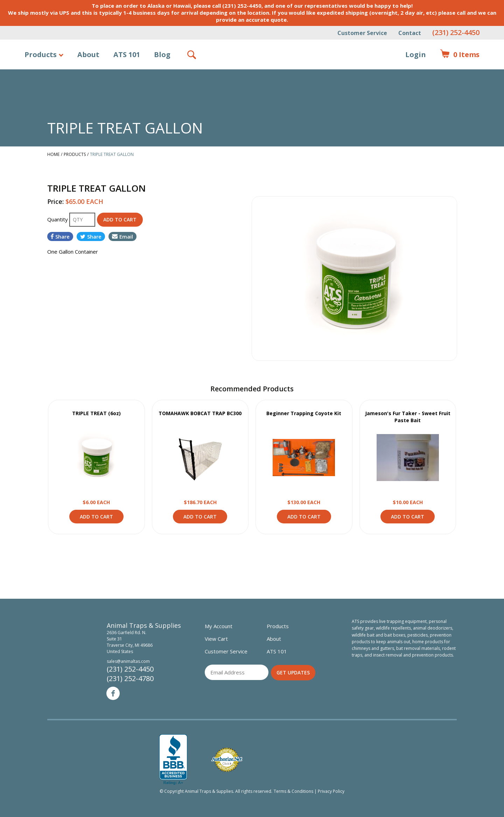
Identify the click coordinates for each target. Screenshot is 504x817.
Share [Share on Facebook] (60, 236)
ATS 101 (127, 54)
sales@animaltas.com (128, 661)
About (88, 54)
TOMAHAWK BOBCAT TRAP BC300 (200, 413)
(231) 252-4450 (456, 32)
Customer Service (362, 33)
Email (122, 236)
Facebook (113, 693)
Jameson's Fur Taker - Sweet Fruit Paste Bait (408, 417)
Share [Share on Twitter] (91, 236)
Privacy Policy (331, 791)
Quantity (58, 219)
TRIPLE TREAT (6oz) (96, 413)
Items (460, 55)
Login (416, 54)
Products (41, 54)
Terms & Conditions (293, 791)
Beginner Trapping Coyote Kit (304, 413)
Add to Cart (96, 517)
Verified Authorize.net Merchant (227, 760)
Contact (410, 33)
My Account (219, 626)
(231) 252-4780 (130, 678)
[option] (354, 279)
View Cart (216, 639)
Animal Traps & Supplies (252, 72)
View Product (96, 458)
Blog (162, 54)
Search (192, 55)
